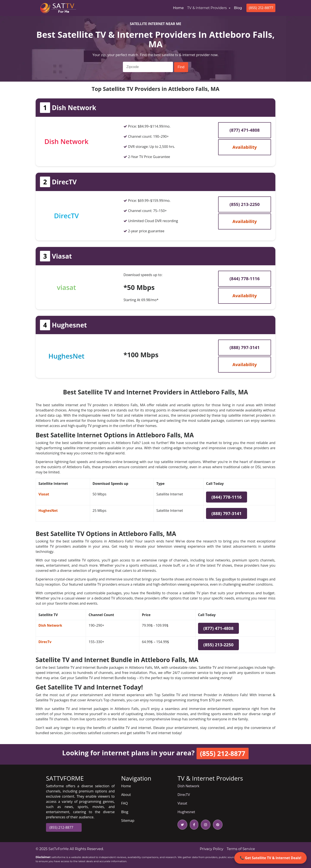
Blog (238, 8)
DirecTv (45, 642)
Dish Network (50, 625)
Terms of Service (241, 849)
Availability (245, 147)
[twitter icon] (182, 825)
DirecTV (184, 795)
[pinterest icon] (217, 825)
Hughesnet (186, 812)
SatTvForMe (59, 849)
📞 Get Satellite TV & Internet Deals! (271, 858)
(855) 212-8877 (261, 8)
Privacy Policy (212, 849)
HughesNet (48, 511)
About (126, 795)
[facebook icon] (193, 825)
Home (179, 8)
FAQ (125, 803)
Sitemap (128, 821)
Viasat (44, 494)
